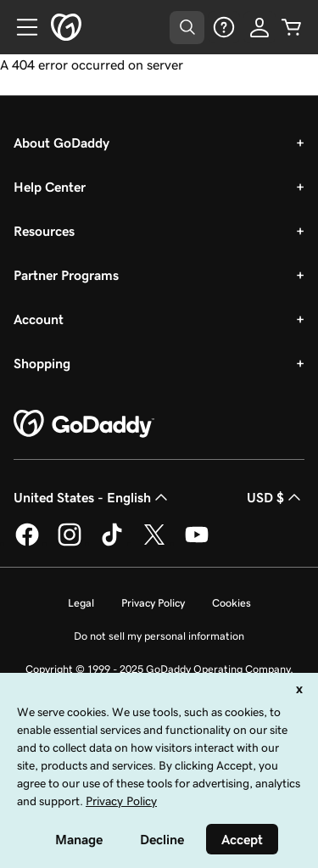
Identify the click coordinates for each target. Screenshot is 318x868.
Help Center (50, 187)
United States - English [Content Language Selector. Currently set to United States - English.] (92, 497)
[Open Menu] (20, 27)
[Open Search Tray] (187, 28)
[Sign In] (259, 27)
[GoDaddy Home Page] (84, 424)
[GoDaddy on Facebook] (27, 543)
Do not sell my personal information (159, 636)
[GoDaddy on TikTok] (112, 543)
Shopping (42, 363)
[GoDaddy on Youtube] (197, 543)
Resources (44, 231)
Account (39, 319)
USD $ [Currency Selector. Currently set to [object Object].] (276, 497)
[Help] (224, 27)
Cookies (232, 603)
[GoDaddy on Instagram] (70, 543)
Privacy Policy (153, 603)
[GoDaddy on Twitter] (154, 543)
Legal (81, 603)
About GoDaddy (61, 143)
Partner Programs (66, 275)
